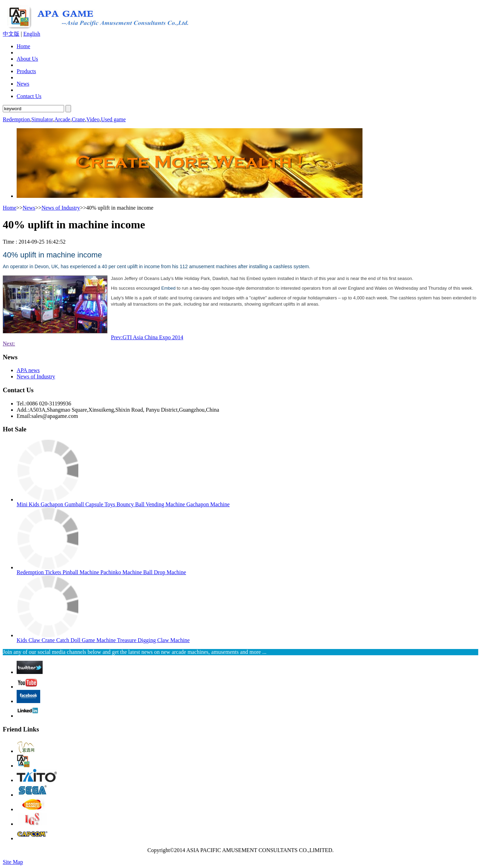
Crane (78, 119)
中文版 (11, 34)
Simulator (42, 119)
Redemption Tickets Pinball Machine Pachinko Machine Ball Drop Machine (101, 572)
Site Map (13, 862)
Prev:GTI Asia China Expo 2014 (147, 337)
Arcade (62, 119)
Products (26, 71)
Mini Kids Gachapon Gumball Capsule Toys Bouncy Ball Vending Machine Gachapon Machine (123, 504)
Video (93, 119)
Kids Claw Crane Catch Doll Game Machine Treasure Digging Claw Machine (103, 640)
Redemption (16, 119)
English (32, 34)
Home (23, 46)
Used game (113, 119)
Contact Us (29, 96)
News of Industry (61, 208)
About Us (27, 59)
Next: (9, 344)
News (23, 84)
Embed (168, 288)
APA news (28, 370)
